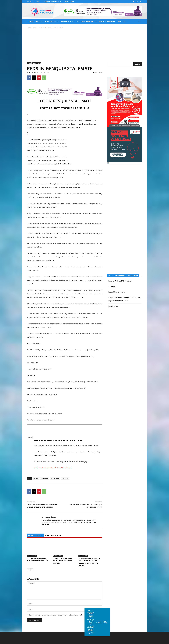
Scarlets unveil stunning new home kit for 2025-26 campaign (63, 560)
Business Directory (107, 22)
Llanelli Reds (45, 478)
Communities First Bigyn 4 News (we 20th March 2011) (86, 506)
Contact (122, 22)
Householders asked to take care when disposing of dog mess (42, 506)
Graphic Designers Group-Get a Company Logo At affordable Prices (124, 226)
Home (31, 22)
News (39, 22)
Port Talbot (65, 478)
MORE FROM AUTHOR (53, 535)
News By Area (52, 22)
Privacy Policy (105, 622)
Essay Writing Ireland (117, 219)
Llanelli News (32, 555)
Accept (99, 622)
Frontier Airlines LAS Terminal (120, 208)
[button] (139, 22)
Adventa (112, 214)
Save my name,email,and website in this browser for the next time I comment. (56, 615)
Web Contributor (34, 73)
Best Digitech (114, 233)
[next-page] (32, 569)
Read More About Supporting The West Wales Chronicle (53, 468)
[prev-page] (28, 569)
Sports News (42, 28)
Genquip (36, 478)
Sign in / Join (69, 2)
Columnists (67, 22)
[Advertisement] (84, 45)
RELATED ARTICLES (35, 535)
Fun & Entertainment (86, 22)
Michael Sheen (55, 478)
